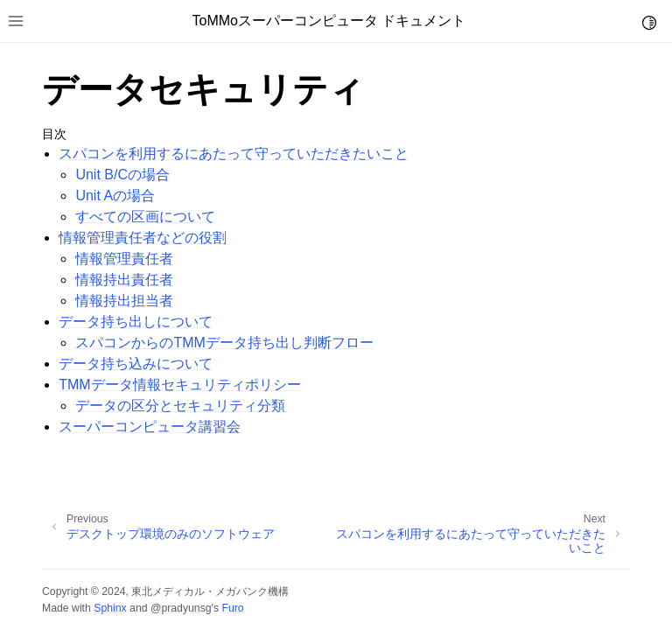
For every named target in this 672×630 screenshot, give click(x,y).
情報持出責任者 (124, 280)
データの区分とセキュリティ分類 (180, 406)
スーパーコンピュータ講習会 (150, 427)
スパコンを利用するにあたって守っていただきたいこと (234, 154)
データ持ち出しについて (136, 322)
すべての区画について (145, 217)
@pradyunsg (181, 608)
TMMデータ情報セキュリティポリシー (179, 385)
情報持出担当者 (124, 301)
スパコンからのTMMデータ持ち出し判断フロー (224, 343)
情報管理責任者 (124, 259)
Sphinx (110, 608)
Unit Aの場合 (115, 196)
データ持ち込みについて (136, 364)
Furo (232, 608)
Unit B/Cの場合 (122, 175)
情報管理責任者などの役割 (143, 238)
